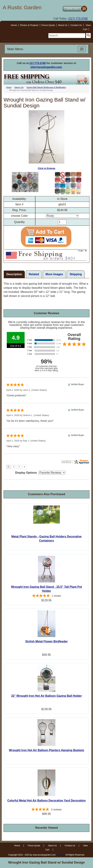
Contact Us (76, 25)
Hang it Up (19, 87)
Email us (61, 855)
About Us (63, 25)
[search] (67, 36)
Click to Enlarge (46, 140)
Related (34, 274)
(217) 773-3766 (78, 19)
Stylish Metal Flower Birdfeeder (46, 641)
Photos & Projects (29, 25)
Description (14, 274)
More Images (54, 274)
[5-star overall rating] (46, 596)
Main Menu (15, 49)
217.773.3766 (38, 63)
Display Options (26, 473)
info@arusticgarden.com (46, 67)
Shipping (76, 274)
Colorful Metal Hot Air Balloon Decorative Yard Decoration (46, 801)
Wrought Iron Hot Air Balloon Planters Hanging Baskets (46, 750)
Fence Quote (48, 25)
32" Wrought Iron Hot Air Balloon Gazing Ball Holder (47, 696)
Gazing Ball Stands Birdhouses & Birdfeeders (46, 87)
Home (14, 25)
